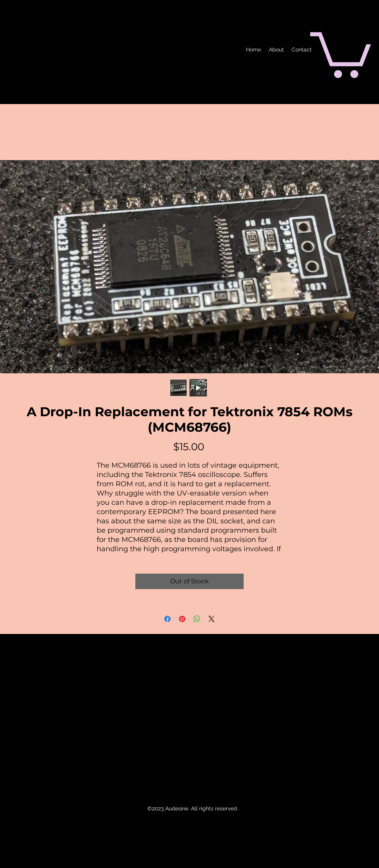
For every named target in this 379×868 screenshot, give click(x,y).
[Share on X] (212, 619)
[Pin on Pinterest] (182, 619)
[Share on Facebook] (167, 619)
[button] (341, 53)
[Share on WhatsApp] (197, 619)
